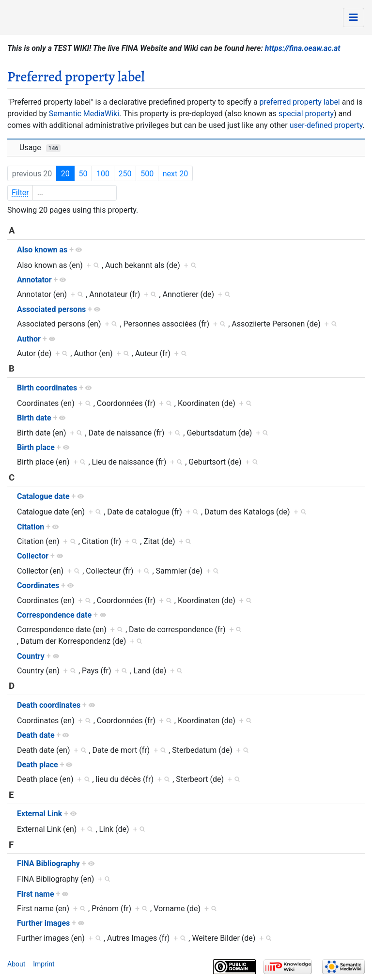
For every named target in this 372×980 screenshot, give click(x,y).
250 (125, 174)
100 (103, 174)
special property (306, 114)
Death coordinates (49, 705)
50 (83, 174)
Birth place (36, 447)
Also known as (42, 250)
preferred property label (300, 102)
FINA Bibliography (48, 863)
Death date (36, 735)
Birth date (34, 418)
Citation (31, 527)
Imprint (44, 964)
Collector (33, 556)
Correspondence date (54, 615)
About (16, 964)
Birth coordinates (47, 388)
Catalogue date (43, 496)
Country (31, 656)
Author (29, 339)
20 (65, 174)
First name (36, 894)
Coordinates (38, 585)
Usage (40, 148)
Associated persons (51, 309)
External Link (39, 814)
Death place (38, 765)
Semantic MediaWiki (84, 114)
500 (147, 174)
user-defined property (326, 125)
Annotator (34, 280)
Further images (43, 923)
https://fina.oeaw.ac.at (303, 48)
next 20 (175, 174)
